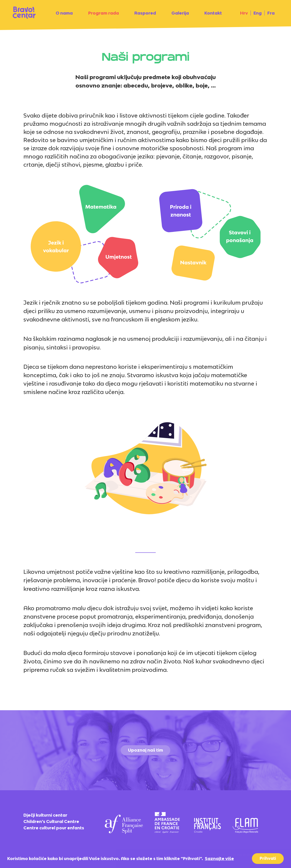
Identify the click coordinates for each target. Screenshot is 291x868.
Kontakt (213, 13)
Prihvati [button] (268, 858)
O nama (64, 13)
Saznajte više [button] (219, 858)
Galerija (180, 13)
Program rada (104, 13)
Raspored (145, 13)
